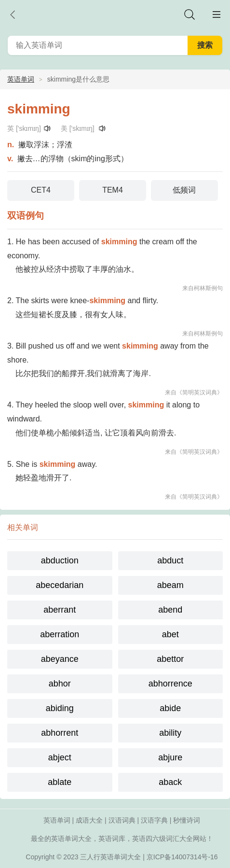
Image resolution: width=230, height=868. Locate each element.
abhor (60, 684)
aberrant (60, 610)
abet (170, 634)
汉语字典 (154, 820)
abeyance (60, 659)
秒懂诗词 (187, 820)
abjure (170, 757)
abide (170, 708)
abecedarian (60, 585)
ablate (60, 782)
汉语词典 (122, 820)
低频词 (184, 190)
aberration (60, 634)
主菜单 (216, 14)
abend (170, 610)
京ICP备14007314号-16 (182, 857)
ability (170, 733)
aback (170, 782)
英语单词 (21, 79)
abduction (60, 560)
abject (60, 757)
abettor (170, 659)
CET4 (41, 190)
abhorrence (170, 684)
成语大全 (89, 820)
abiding (60, 708)
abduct (170, 560)
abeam (170, 585)
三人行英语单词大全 (110, 857)
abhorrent (60, 733)
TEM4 (113, 190)
